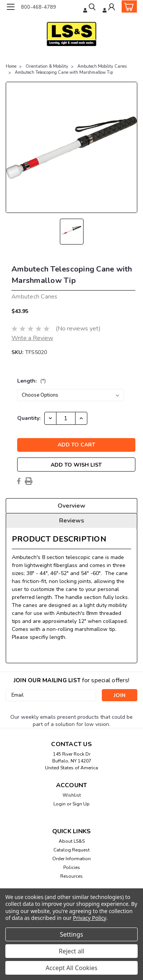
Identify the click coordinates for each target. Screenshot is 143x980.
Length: (31, 381)
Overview (71, 506)
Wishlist (72, 795)
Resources (71, 876)
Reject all (71, 951)
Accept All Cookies (72, 968)
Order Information (71, 859)
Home (11, 66)
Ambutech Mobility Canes (102, 66)
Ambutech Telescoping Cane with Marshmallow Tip (64, 72)
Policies (72, 867)
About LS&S (72, 841)
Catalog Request (71, 850)
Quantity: (29, 418)
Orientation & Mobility (47, 66)
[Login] (109, 8)
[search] (90, 8)
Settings (71, 934)
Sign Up (81, 804)
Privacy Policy (89, 918)
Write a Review (32, 338)
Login (59, 804)
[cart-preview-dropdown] (128, 6)
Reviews (72, 521)
